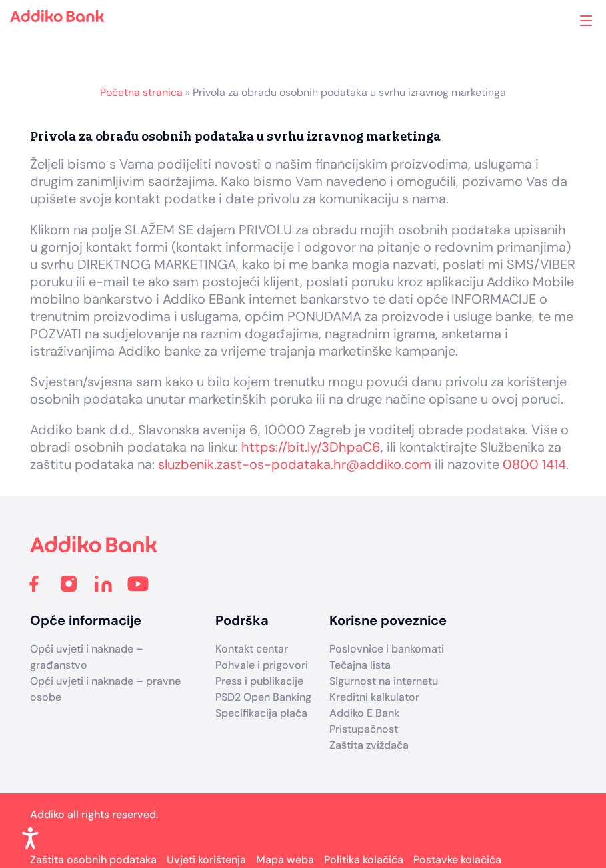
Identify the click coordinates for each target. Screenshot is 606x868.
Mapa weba (285, 860)
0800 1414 (534, 464)
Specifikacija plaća (261, 713)
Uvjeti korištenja (206, 860)
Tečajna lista (360, 665)
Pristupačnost (364, 729)
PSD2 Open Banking (263, 697)
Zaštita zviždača (369, 745)
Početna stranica (141, 92)
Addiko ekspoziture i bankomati (564, 22)
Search (532, 21)
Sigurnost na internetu (384, 681)
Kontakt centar (252, 649)
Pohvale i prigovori (262, 665)
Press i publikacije (259, 681)
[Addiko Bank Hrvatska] (94, 549)
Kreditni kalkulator (374, 697)
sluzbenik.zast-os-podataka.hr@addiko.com (295, 464)
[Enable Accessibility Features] (30, 838)
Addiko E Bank (364, 713)
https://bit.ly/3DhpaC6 (311, 447)
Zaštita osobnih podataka (93, 860)
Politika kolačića (364, 860)
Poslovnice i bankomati (387, 649)
